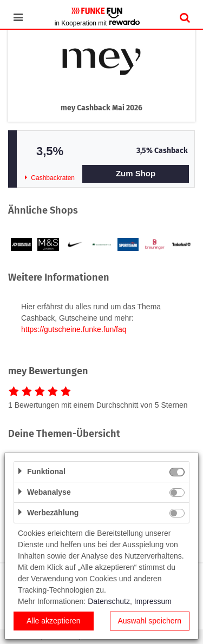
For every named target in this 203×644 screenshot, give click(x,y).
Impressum (153, 601)
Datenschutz (109, 601)
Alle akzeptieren (54, 621)
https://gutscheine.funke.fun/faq (74, 329)
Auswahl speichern (149, 621)
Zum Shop (136, 173)
